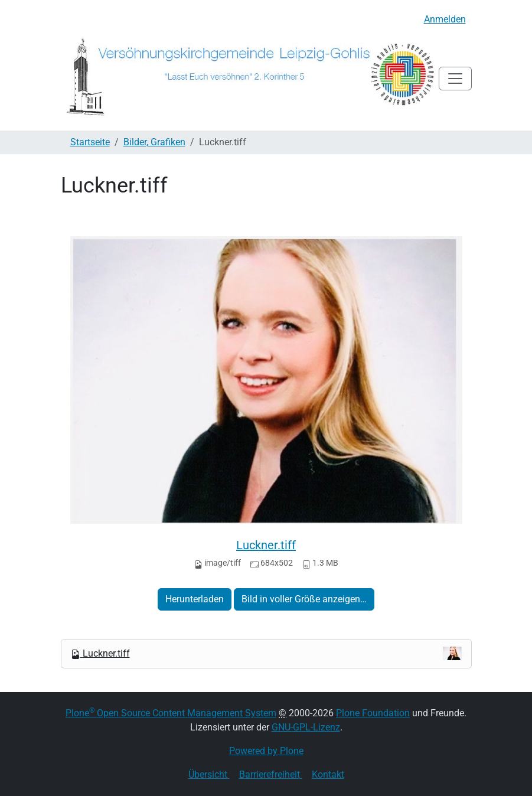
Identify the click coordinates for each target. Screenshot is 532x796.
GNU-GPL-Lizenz (306, 727)
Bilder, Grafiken (154, 142)
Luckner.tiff (266, 545)
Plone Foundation (373, 713)
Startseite (90, 142)
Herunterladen (195, 599)
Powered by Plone (266, 751)
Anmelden (445, 19)
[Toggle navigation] (455, 79)
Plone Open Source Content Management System (171, 713)
